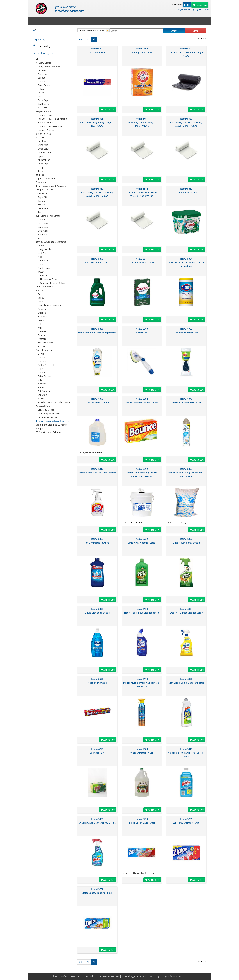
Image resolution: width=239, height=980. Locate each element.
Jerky (40, 324)
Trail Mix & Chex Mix (48, 343)
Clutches (42, 361)
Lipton (41, 156)
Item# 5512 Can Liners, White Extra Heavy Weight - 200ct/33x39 (142, 192)
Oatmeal (42, 331)
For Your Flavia (45, 115)
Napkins (42, 384)
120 (87, 39)
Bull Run (42, 70)
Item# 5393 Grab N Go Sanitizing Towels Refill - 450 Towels (186, 473)
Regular (44, 275)
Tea (40, 212)
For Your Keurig (45, 122)
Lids (40, 380)
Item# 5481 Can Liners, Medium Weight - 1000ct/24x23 (142, 122)
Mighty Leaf (44, 160)
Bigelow (42, 141)
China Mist (43, 145)
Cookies (42, 309)
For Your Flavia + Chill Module (53, 119)
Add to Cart (108, 110)
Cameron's (43, 74)
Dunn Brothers (45, 85)
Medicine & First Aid (48, 417)
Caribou (42, 78)
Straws (41, 399)
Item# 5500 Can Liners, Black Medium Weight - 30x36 (186, 52)
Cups (40, 369)
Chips (40, 302)
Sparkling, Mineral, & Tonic (53, 283)
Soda (40, 264)
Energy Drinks (45, 249)
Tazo (40, 171)
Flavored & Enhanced (51, 279)
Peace (41, 93)
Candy (41, 298)
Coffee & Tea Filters (48, 365)
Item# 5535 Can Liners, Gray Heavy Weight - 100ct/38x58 (97, 122)
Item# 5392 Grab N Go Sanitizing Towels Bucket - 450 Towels (142, 473)
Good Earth (43, 149)
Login (187, 5)
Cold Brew (43, 223)
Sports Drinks (44, 268)
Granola (42, 320)
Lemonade (43, 208)
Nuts (40, 328)
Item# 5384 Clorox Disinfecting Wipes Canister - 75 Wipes (186, 262)
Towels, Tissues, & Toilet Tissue (54, 402)
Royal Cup (43, 100)
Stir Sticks (43, 395)
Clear (195, 31)
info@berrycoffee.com (69, 11)
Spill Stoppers (44, 391)
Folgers (41, 89)
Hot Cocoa (43, 205)
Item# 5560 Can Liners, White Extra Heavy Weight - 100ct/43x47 (97, 192)
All (37, 59)
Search (174, 31)
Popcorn (42, 335)
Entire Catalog (44, 46)
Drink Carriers (45, 376)
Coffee (41, 246)
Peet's (41, 96)
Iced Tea (42, 253)
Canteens (42, 358)
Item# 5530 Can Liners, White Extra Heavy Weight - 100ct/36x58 (186, 122)
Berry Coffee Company (49, 67)
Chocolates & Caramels (49, 305)
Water (41, 272)
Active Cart (200, 5)
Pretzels (42, 339)
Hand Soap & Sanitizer (49, 413)
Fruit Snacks (44, 316)
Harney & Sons (45, 152)
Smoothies (43, 231)
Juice (40, 257)
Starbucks (43, 108)
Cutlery (41, 372)
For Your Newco (46, 130)
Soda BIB (42, 234)
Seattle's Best (45, 104)
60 (80, 39)
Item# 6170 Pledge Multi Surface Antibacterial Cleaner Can (142, 683)
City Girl (42, 82)
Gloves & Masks (46, 410)
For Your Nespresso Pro (50, 126)
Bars (40, 294)
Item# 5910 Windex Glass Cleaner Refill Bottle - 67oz (186, 753)
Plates (41, 387)
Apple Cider (43, 197)
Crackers (42, 313)
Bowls (41, 354)
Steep (41, 167)
